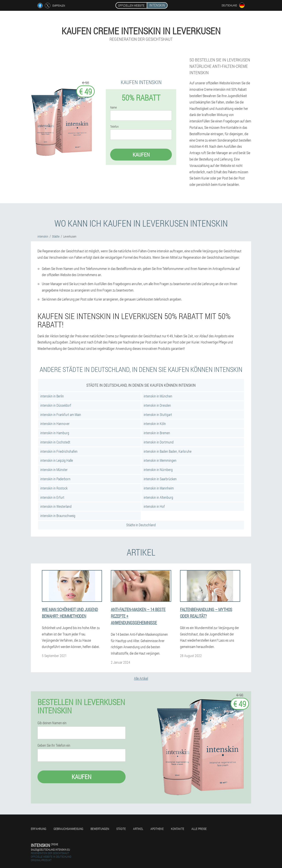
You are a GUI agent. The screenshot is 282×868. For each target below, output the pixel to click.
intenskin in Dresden (157, 405)
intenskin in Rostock (54, 488)
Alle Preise (199, 829)
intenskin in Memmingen (160, 460)
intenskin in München (158, 396)
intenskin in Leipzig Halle (57, 460)
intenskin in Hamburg (55, 433)
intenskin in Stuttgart (158, 415)
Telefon (114, 127)
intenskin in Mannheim (159, 488)
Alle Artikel (141, 678)
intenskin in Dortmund (159, 442)
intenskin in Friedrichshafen (59, 451)
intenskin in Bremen (157, 433)
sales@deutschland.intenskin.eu (50, 850)
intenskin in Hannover (55, 424)
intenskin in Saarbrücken (160, 479)
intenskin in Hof (154, 506)
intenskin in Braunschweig (58, 516)
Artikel (138, 829)
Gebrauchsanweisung (68, 829)
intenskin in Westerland (56, 506)
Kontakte (178, 829)
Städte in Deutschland (141, 525)
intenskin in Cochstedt (55, 442)
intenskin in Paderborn (55, 479)
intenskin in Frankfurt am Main (61, 415)
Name (113, 107)
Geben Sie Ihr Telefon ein (54, 745)
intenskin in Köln (155, 424)
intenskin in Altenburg (158, 497)
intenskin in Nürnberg (158, 470)
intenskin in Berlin (52, 396)
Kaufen (141, 155)
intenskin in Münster (54, 470)
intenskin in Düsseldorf (56, 405)
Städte (121, 829)
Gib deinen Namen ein (52, 723)
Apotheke (157, 829)
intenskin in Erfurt (52, 497)
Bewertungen (100, 829)
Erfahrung (39, 829)
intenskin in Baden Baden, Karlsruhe (168, 451)
